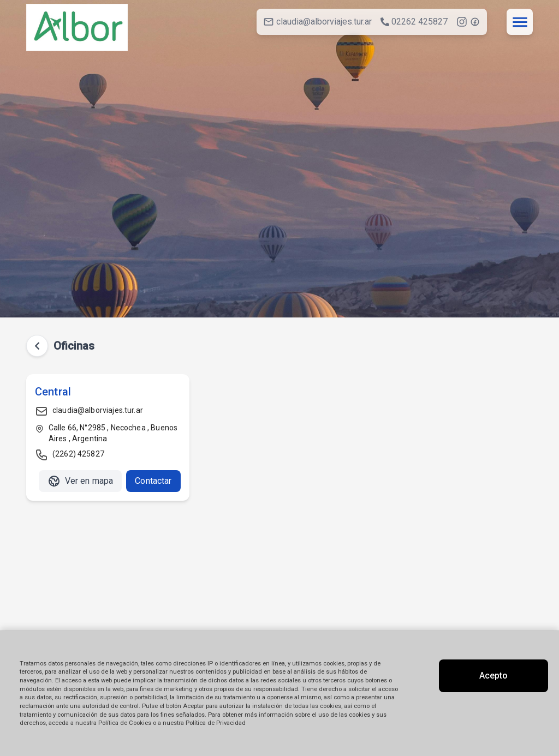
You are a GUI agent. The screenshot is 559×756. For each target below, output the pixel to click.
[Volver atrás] (37, 346)
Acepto (493, 676)
